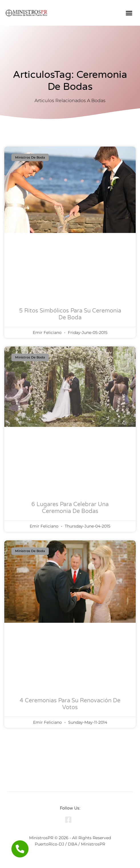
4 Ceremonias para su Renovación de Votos (70, 704)
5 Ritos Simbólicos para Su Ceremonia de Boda (70, 314)
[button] (129, 13)
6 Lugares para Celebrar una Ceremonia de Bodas (70, 508)
